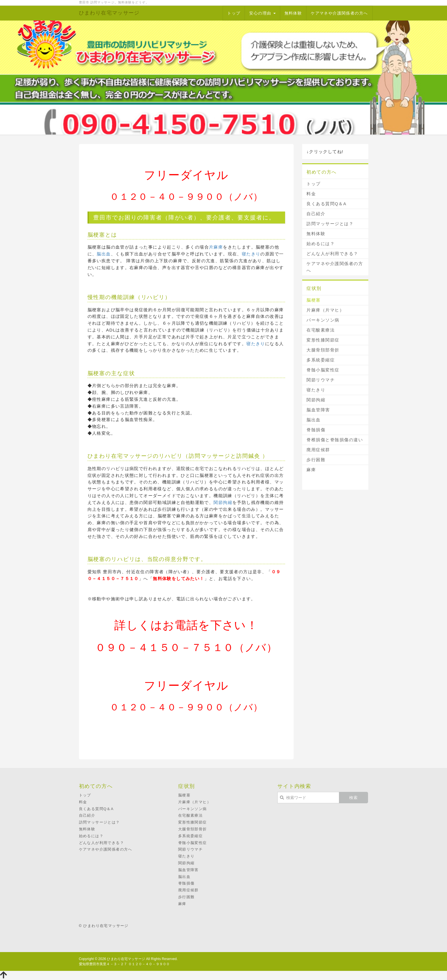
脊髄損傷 (316, 430)
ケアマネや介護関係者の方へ (339, 13)
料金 (311, 194)
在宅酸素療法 (321, 330)
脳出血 (104, 254)
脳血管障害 (318, 410)
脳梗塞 (314, 300)
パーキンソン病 (323, 320)
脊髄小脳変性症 (323, 370)
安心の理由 (262, 13)
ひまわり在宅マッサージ (109, 13)
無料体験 (293, 13)
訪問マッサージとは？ (330, 224)
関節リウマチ (321, 380)
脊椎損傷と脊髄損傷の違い (335, 440)
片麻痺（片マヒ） (325, 310)
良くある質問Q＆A (326, 204)
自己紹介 (316, 214)
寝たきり (251, 254)
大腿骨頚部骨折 (323, 350)
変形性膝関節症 (323, 340)
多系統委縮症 (321, 360)
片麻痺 (216, 247)
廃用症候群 (318, 450)
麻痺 (311, 470)
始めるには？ (321, 244)
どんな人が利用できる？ (332, 254)
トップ (234, 13)
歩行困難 (316, 460)
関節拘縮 (223, 502)
